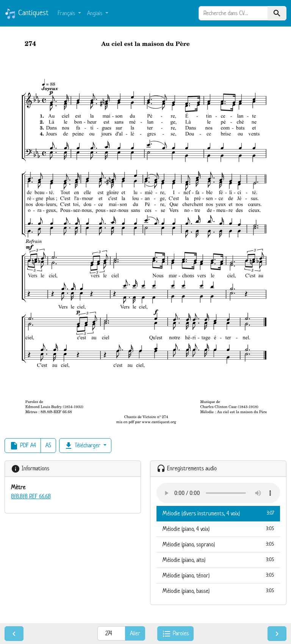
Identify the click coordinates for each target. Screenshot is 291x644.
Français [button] (67, 13)
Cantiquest (27, 14)
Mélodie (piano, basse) (218, 591)
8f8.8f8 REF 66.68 (31, 496)
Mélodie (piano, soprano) (218, 544)
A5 (48, 445)
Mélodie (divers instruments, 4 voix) (218, 513)
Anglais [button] (95, 13)
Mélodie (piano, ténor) (218, 575)
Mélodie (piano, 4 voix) (218, 529)
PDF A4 (23, 446)
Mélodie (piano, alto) (218, 560)
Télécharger (83, 446)
